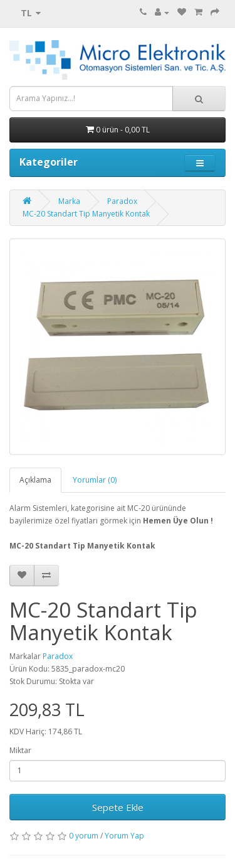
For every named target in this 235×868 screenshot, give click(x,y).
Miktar (20, 750)
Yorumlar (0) (95, 480)
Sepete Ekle (118, 807)
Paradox (122, 201)
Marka (69, 201)
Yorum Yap (124, 836)
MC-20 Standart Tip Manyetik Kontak (86, 214)
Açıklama (35, 480)
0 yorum (84, 836)
